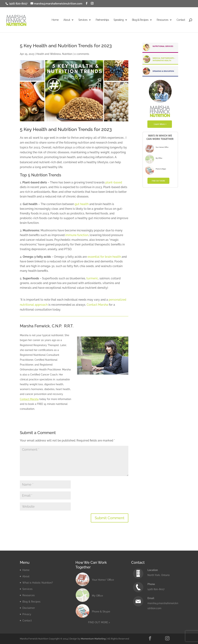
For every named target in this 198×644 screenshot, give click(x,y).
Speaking (119, 20)
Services (83, 20)
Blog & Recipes (140, 20)
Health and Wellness (49, 54)
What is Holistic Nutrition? (38, 583)
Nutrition (67, 54)
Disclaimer (29, 608)
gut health (82, 204)
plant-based (114, 182)
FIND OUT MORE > (99, 622)
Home (55, 20)
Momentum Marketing (93, 639)
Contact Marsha (97, 305)
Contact (181, 20)
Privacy (27, 614)
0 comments (82, 54)
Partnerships (102, 20)
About (67, 20)
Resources (162, 20)
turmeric (92, 278)
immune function (77, 235)
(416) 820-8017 (18, 4)
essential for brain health (104, 257)
